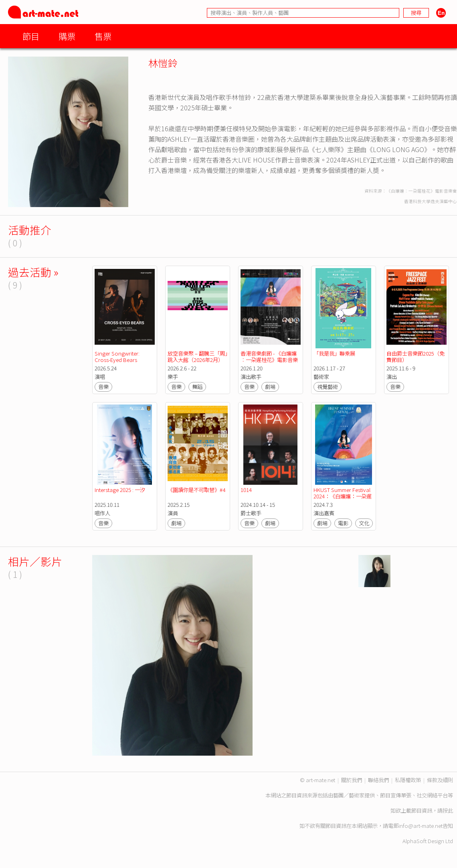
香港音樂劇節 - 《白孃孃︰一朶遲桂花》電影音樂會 (269, 360)
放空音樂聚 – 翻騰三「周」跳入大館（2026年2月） (197, 357)
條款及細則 (440, 780)
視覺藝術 (328, 387)
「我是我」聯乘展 (334, 353)
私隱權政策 (408, 780)
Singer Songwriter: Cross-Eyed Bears (118, 357)
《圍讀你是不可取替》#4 (196, 490)
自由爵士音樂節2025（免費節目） (416, 357)
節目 (31, 36)
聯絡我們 (378, 780)
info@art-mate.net (421, 826)
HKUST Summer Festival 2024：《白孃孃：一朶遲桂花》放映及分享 (343, 496)
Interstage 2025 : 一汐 (120, 490)
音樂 (103, 387)
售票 (103, 36)
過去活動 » (33, 272)
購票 (67, 36)
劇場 (270, 387)
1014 (246, 490)
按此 (448, 810)
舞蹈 (197, 387)
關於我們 (352, 780)
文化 (364, 523)
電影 (343, 523)
